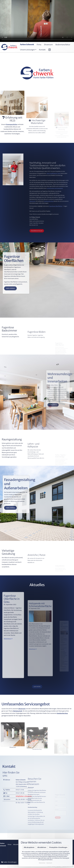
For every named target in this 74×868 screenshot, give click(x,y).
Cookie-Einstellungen (9, 862)
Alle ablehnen (42, 847)
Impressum (49, 863)
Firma (9, 845)
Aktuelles (16, 845)
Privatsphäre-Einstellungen (58, 847)
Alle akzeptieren (29, 847)
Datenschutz (42, 863)
